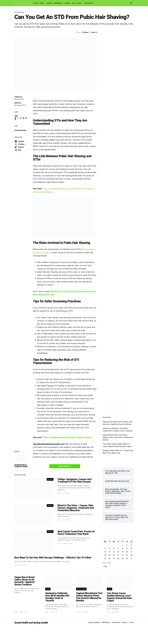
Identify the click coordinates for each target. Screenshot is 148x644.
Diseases (50, 3)
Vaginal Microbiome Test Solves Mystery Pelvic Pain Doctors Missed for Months (118, 437)
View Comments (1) (65, 466)
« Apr (105, 566)
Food (73, 3)
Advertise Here (89, 3)
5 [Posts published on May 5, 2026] (109, 548)
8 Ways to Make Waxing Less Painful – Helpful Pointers (67, 437)
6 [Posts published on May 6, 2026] (114, 548)
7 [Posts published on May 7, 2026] (118, 548)
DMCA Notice (106, 622)
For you (79, 3)
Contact (131, 622)
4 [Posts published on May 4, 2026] (105, 548)
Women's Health (81, 589)
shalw (16, 116)
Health (41, 3)
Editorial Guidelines (94, 622)
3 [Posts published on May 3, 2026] (131, 545)
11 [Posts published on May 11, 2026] (105, 552)
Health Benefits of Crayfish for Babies (21, 466)
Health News (58, 3)
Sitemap (125, 622)
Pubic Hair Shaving (20, 130)
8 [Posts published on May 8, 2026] (123, 548)
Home (36, 3)
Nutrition (68, 3)
